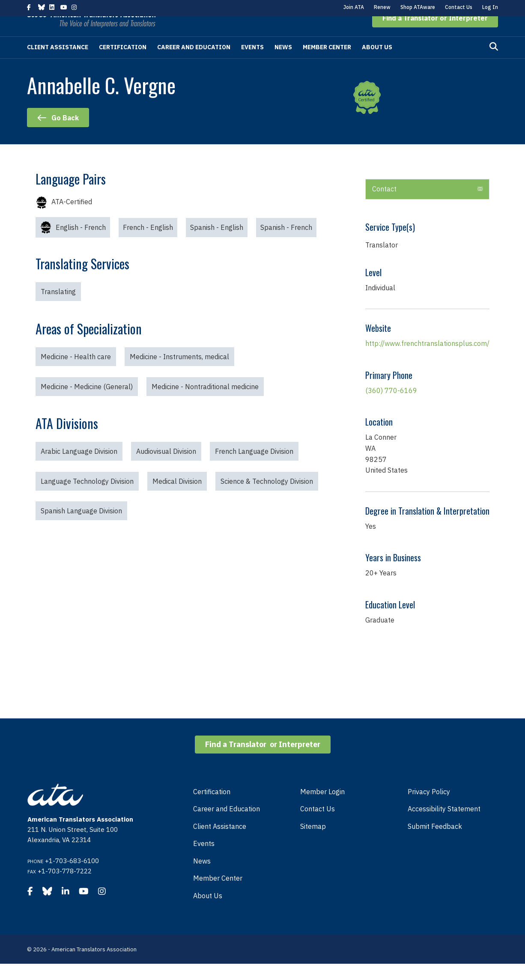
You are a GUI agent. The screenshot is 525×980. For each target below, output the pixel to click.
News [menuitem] (202, 877)
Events (252, 63)
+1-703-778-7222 (65, 887)
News (283, 63)
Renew (382, 7)
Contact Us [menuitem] (318, 825)
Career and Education (194, 63)
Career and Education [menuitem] (227, 825)
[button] (435, 34)
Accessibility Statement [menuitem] (444, 825)
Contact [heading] (384, 205)
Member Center (327, 63)
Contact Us (459, 7)
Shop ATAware (418, 7)
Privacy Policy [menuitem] (429, 808)
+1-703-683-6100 (72, 877)
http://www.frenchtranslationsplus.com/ (427, 360)
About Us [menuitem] (208, 912)
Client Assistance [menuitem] (220, 843)
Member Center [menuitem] (218, 894)
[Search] (494, 63)
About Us (377, 63)
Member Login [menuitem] (322, 808)
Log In (490, 7)
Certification (123, 63)
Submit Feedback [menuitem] (435, 843)
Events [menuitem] (204, 860)
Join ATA (354, 7)
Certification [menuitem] (212, 808)
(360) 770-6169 (391, 407)
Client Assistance (58, 63)
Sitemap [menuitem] (313, 843)
